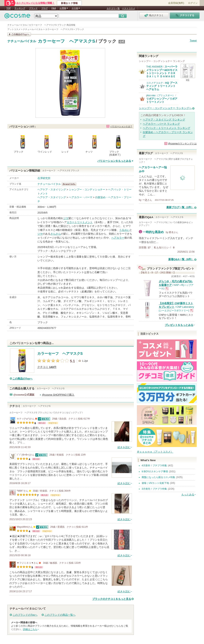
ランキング (20, 8)
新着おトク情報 (69, 3)
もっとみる (188, 495)
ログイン (193, 3)
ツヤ (66, 218)
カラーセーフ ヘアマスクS (67, 41)
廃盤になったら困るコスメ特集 (158, 477)
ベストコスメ (128, 8)
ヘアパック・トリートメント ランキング (167, 128)
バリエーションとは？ (121, 126)
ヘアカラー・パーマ (81, 197)
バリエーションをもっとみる (114, 161)
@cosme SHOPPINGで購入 (58, 395)
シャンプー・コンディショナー (87, 190)
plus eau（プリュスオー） (160, 95)
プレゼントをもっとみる (179, 325)
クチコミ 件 (47, 367)
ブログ (45, 8)
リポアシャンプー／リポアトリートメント (162, 100)
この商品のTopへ (22, 379)
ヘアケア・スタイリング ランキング (164, 120)
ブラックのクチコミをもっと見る (112, 599)
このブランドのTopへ (25, 615)
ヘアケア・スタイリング (52, 190)
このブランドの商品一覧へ (60, 615)
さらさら (56, 234)
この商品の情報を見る (19, 34)
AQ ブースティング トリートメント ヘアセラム (162, 86)
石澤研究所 (44, 178)
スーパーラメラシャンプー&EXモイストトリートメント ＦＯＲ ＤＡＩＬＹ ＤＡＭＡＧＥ (162, 72)
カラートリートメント (80, 222)
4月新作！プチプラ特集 (154, 466)
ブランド (33, 8)
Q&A (54, 8)
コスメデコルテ (155, 83)
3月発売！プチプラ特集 (154, 489)
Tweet (193, 41)
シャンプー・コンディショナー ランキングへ (165, 108)
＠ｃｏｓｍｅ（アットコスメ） (155, 452)
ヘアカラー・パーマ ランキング (161, 124)
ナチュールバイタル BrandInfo (70, 184)
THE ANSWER (154, 67)
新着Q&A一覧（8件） (181, 259)
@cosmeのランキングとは (182, 144)
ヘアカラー (118, 238)
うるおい (124, 230)
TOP (9, 8)
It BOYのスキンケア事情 (155, 471)
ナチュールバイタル (22, 41)
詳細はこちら (30, 629)
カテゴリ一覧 (113, 8)
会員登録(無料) (176, 3)
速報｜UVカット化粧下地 (155, 483)
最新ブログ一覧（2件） (180, 207)
